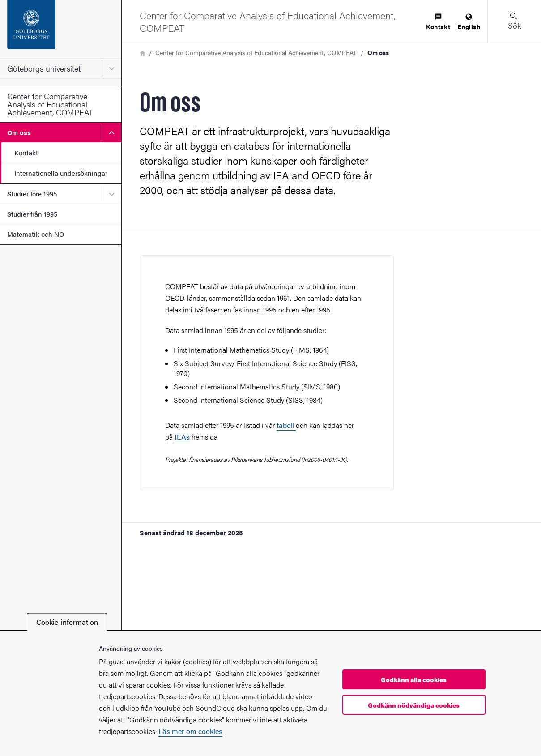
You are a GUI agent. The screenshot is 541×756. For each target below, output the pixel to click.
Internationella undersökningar (61, 173)
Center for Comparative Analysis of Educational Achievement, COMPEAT (50, 104)
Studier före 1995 (32, 194)
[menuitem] (438, 22)
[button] (514, 21)
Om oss (19, 132)
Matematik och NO (36, 234)
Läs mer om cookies (190, 731)
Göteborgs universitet (44, 68)
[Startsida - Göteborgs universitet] (61, 29)
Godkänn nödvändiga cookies (414, 705)
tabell (286, 425)
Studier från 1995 (32, 214)
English (469, 22)
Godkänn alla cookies (414, 679)
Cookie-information (67, 622)
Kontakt (26, 152)
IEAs (182, 437)
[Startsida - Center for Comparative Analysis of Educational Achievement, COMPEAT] (277, 21)
